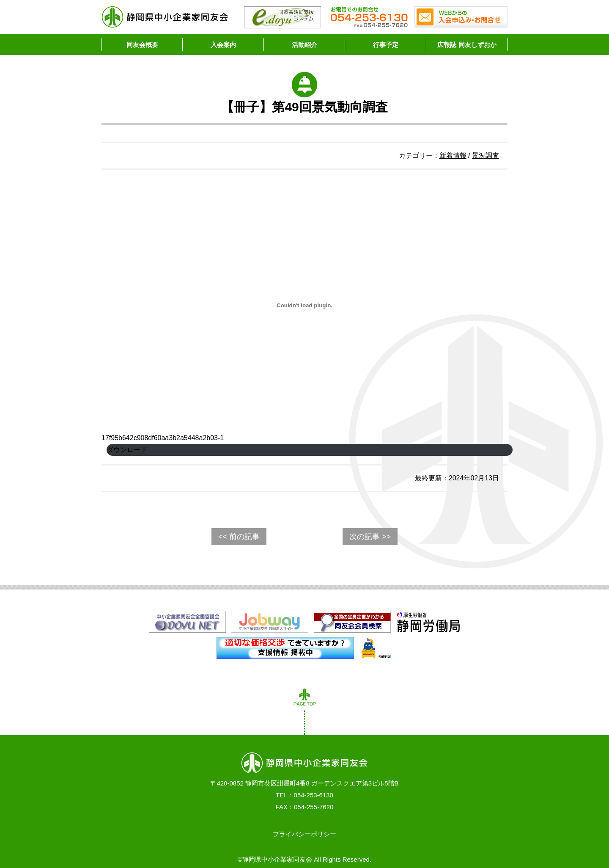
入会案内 (223, 45)
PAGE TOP (304, 699)
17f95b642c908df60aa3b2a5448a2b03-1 (163, 438)
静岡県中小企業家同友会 (165, 17)
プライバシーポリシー (304, 834)
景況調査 (486, 156)
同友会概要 (142, 45)
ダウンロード (127, 450)
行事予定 (386, 45)
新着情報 (453, 156)
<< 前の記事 (239, 537)
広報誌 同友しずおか (467, 45)
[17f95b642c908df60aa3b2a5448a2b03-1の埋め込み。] (304, 305)
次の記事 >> (370, 537)
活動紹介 (304, 45)
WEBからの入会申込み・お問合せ (461, 17)
